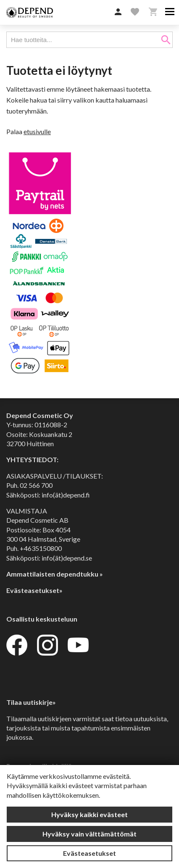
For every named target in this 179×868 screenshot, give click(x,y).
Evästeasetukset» (34, 590)
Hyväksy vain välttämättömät (89, 834)
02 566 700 (36, 485)
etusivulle (37, 131)
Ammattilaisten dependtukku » (55, 574)
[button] (118, 12)
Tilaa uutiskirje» (31, 702)
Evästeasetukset (89, 853)
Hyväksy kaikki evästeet (89, 814)
